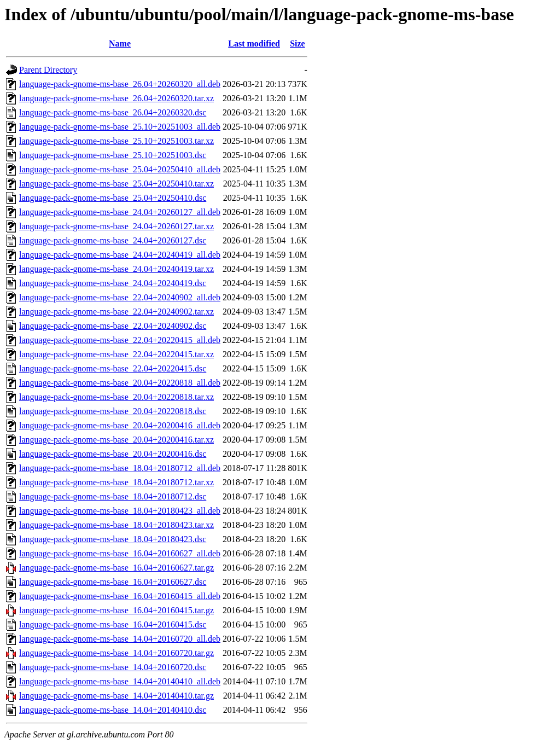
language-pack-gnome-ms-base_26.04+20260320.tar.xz (116, 98)
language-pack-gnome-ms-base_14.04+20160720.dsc (113, 667)
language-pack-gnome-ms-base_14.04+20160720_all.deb (120, 639)
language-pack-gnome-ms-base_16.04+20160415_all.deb (120, 596)
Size (297, 43)
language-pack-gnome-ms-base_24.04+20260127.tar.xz (116, 226)
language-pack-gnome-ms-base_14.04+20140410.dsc (113, 710)
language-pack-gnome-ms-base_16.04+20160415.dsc (113, 624)
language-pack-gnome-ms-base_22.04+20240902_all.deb (120, 297)
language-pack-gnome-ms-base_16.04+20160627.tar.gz (116, 568)
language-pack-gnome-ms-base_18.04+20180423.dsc (113, 539)
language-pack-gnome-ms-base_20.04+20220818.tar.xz (116, 397)
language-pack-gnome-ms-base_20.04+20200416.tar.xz (116, 440)
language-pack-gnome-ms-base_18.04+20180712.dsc (113, 496)
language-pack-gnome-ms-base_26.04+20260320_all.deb (120, 84)
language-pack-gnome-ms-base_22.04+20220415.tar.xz (116, 354)
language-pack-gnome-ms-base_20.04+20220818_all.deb (120, 383)
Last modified (254, 43)
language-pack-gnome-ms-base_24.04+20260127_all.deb (120, 212)
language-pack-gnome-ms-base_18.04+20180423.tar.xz (116, 525)
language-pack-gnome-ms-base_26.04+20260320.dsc (113, 112)
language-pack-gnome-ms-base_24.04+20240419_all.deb (120, 255)
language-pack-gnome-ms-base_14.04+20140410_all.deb (120, 681)
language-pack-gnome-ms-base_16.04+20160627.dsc (113, 582)
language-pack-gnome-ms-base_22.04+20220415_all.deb (120, 340)
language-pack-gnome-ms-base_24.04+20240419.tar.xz (116, 269)
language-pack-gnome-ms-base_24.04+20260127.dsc (113, 240)
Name (120, 43)
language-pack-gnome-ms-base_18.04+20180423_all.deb (120, 511)
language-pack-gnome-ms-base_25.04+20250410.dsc (113, 198)
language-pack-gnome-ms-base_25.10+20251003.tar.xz (116, 141)
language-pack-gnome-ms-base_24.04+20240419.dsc (113, 283)
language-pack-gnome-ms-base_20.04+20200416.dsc (113, 454)
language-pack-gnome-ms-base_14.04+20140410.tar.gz (116, 696)
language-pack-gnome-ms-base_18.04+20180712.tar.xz (116, 482)
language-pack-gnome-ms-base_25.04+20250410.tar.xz (116, 184)
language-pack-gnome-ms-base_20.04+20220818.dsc (113, 411)
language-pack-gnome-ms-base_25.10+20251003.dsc (113, 155)
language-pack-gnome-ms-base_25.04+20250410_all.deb (120, 169)
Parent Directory (48, 70)
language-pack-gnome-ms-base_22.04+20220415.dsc (113, 368)
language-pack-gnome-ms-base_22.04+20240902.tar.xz (116, 312)
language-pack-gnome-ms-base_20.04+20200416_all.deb (120, 425)
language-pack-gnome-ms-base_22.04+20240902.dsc (113, 326)
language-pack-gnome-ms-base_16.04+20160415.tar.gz (116, 610)
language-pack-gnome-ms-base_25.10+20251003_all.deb (120, 127)
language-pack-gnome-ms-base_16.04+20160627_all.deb (120, 553)
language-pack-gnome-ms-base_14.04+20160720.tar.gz (116, 653)
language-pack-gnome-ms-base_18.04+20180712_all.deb (120, 468)
